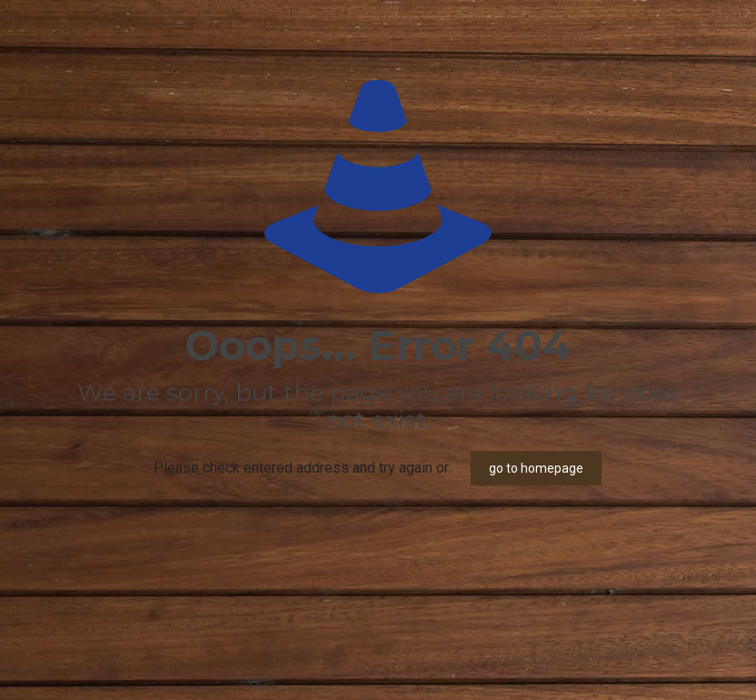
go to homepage (536, 468)
